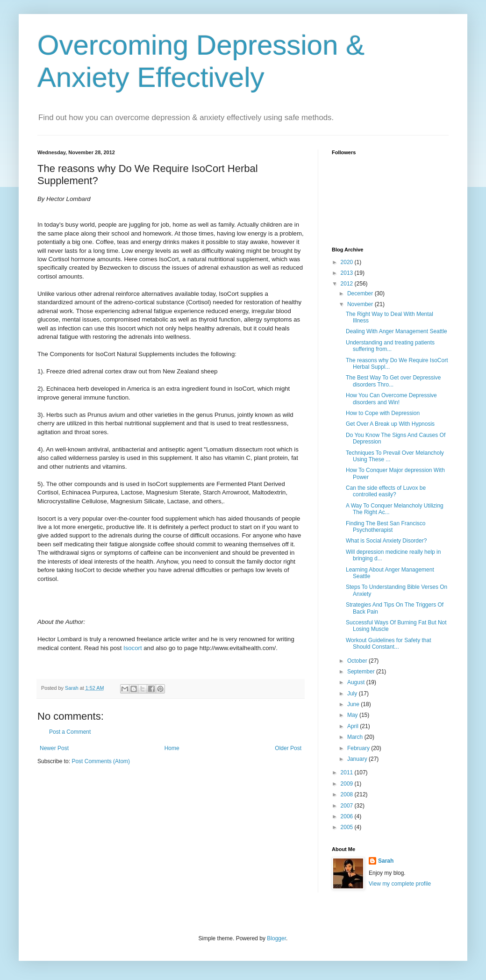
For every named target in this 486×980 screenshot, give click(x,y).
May (353, 715)
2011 (348, 773)
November (361, 304)
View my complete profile (400, 884)
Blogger (276, 938)
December (361, 293)
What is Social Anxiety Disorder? (386, 541)
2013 (348, 273)
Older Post (288, 748)
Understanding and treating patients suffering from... (390, 346)
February (359, 748)
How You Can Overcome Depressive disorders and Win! (391, 399)
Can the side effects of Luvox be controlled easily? (386, 491)
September (362, 672)
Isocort (133, 648)
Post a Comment (70, 732)
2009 (348, 784)
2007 (348, 806)
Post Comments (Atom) (101, 761)
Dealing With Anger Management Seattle (397, 331)
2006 (348, 816)
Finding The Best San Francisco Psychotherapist (386, 527)
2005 (348, 827)
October (358, 661)
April (354, 726)
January (358, 759)
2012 (348, 284)
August (357, 682)
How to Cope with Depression (383, 413)
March (356, 737)
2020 (348, 262)
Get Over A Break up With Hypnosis (390, 424)
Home (172, 748)
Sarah (386, 861)
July (353, 694)
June (354, 704)
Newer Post (54, 748)
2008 (348, 794)
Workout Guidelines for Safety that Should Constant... (389, 644)
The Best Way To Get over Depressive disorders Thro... (393, 381)
